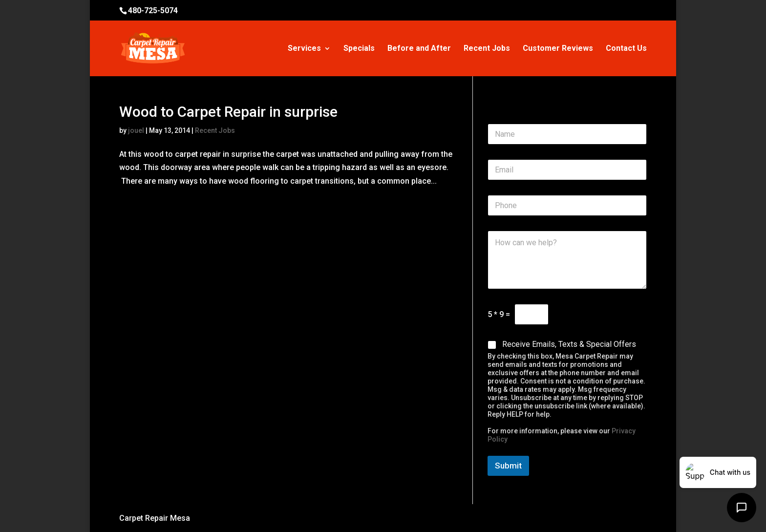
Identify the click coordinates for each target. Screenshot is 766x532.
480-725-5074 (153, 11)
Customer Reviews (558, 49)
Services (304, 49)
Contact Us (626, 49)
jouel (136, 130)
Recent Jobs (487, 49)
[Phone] (567, 205)
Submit (508, 466)
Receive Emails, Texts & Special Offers (569, 344)
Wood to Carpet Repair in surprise (228, 112)
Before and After (419, 49)
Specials (359, 49)
